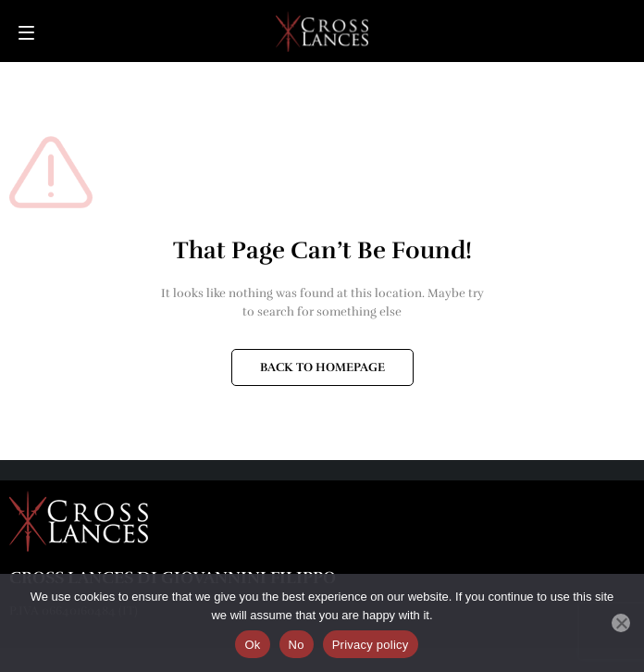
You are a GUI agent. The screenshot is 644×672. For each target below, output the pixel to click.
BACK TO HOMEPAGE (322, 367)
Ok (252, 645)
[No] (621, 623)
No (297, 645)
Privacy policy (371, 645)
